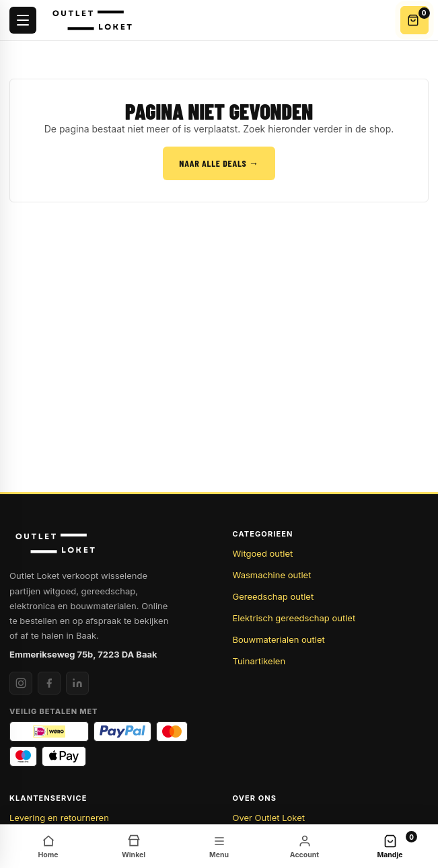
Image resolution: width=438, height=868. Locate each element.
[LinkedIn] (77, 683)
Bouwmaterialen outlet (279, 639)
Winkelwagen (418, 17)
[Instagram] (21, 683)
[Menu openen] (23, 20)
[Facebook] (49, 683)
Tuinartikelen (259, 661)
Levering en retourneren (59, 818)
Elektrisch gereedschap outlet (294, 618)
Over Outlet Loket (269, 818)
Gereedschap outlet (273, 596)
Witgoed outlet (263, 553)
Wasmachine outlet (272, 575)
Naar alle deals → (219, 163)
